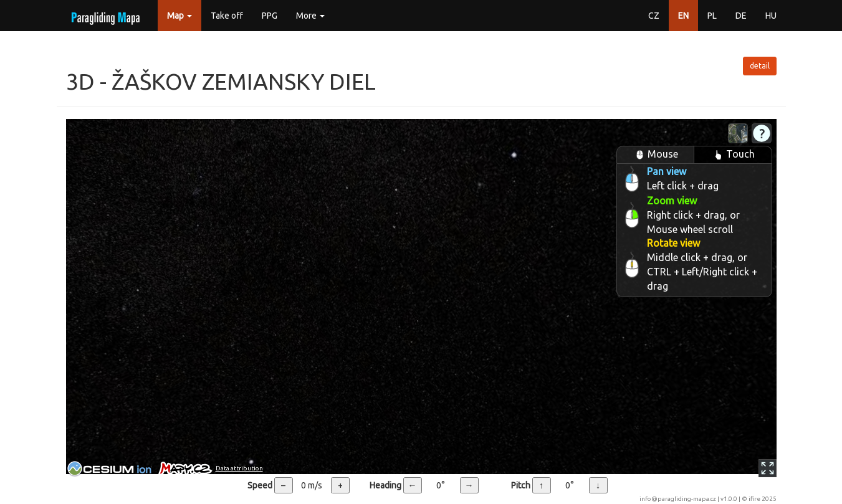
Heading (385, 485)
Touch (733, 155)
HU (771, 16)
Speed (260, 485)
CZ (654, 16)
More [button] (310, 16)
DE (741, 16)
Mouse (655, 155)
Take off (227, 16)
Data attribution (239, 468)
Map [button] (179, 16)
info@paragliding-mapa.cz (678, 499)
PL (712, 16)
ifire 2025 (763, 499)
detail (760, 66)
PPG (270, 16)
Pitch (521, 485)
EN (683, 16)
